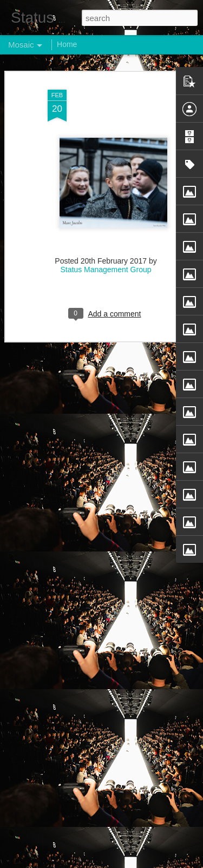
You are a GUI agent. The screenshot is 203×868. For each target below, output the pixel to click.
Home (67, 44)
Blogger (136, 862)
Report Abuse (167, 862)
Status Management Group (106, 264)
